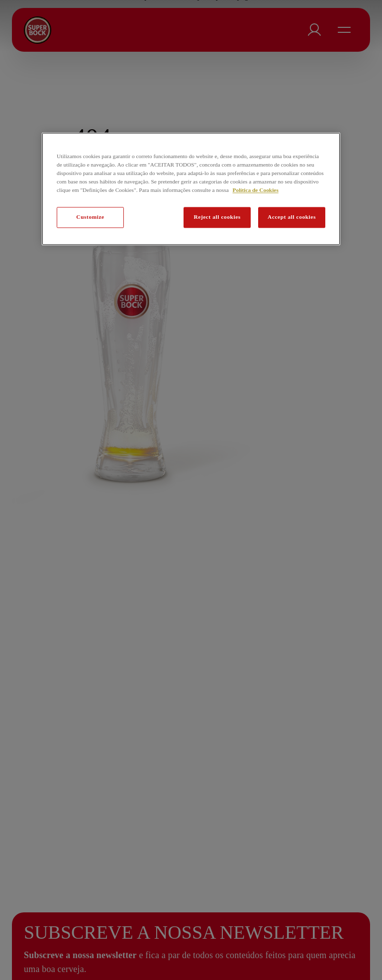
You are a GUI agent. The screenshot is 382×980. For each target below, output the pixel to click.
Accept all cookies (292, 217)
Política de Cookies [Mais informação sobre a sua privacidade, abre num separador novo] (256, 190)
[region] (191, 189)
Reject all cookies (217, 217)
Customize (90, 217)
